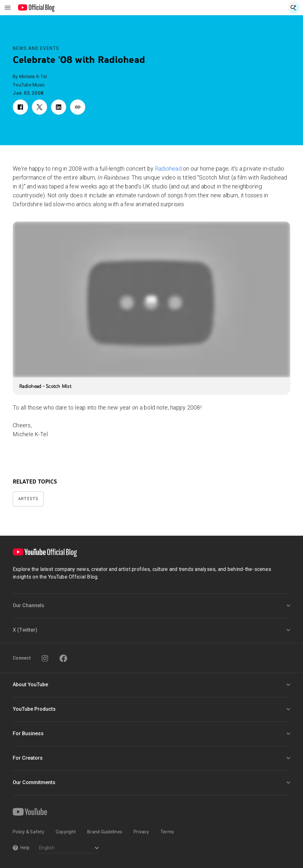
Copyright (66, 832)
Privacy (141, 832)
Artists (28, 499)
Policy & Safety (28, 832)
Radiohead (168, 169)
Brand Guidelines (105, 832)
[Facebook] (63, 658)
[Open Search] (293, 8)
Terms (167, 832)
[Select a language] (69, 848)
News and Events (36, 48)
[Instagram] (45, 658)
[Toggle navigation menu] (8, 8)
